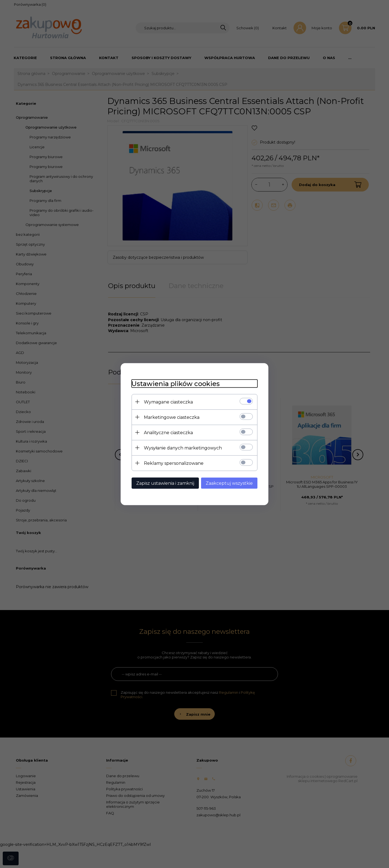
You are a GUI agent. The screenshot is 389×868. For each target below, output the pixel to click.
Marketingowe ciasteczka (172, 417)
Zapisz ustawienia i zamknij (165, 483)
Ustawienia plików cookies (176, 383)
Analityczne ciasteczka (168, 432)
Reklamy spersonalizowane (174, 463)
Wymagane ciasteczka (168, 402)
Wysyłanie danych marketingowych (183, 448)
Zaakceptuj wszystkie (229, 483)
